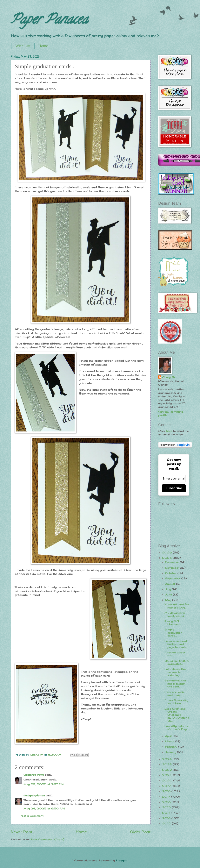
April (169, 736)
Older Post (140, 832)
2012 (167, 823)
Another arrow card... (175, 654)
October (171, 573)
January (171, 752)
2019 (167, 786)
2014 (167, 813)
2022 (167, 770)
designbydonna (34, 795)
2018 (167, 791)
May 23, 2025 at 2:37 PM (44, 784)
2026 (167, 552)
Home (43, 46)
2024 (167, 759)
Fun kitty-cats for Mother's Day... (177, 727)
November (173, 568)
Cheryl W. (169, 377)
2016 (167, 802)
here (169, 431)
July (168, 589)
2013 (167, 818)
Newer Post (21, 832)
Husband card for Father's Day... (177, 606)
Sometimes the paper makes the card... (175, 683)
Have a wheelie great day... (174, 693)
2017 (167, 797)
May (169, 600)
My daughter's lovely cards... (175, 614)
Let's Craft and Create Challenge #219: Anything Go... (177, 715)
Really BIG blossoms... (174, 623)
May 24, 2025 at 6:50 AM (44, 808)
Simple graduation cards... (173, 633)
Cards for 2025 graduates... (177, 662)
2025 (167, 558)
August (171, 584)
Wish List (23, 46)
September (173, 578)
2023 (167, 764)
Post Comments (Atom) (47, 839)
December (173, 562)
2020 (168, 780)
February (172, 747)
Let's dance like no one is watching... (175, 672)
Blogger (121, 860)
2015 (167, 807)
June (169, 594)
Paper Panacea (49, 21)
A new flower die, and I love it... (176, 702)
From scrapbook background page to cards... (176, 644)
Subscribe (174, 488)
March (170, 741)
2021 (167, 775)
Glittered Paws (34, 775)
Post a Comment (32, 816)
